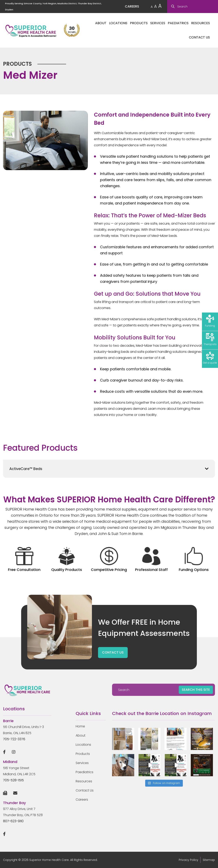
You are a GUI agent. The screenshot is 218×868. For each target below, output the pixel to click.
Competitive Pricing (109, 560)
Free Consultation (24, 560)
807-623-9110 (13, 821)
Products (139, 23)
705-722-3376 (14, 739)
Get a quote (210, 358)
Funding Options (194, 560)
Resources (201, 23)
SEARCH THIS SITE (196, 690)
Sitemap (209, 860)
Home (80, 726)
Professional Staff (151, 560)
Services (158, 23)
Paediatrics (178, 23)
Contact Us (199, 37)
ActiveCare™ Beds (26, 469)
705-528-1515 (13, 780)
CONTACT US (113, 652)
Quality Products (67, 560)
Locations (118, 23)
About (101, 23)
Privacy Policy (189, 860)
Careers (82, 800)
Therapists (210, 339)
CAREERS (132, 6)
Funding (210, 321)
